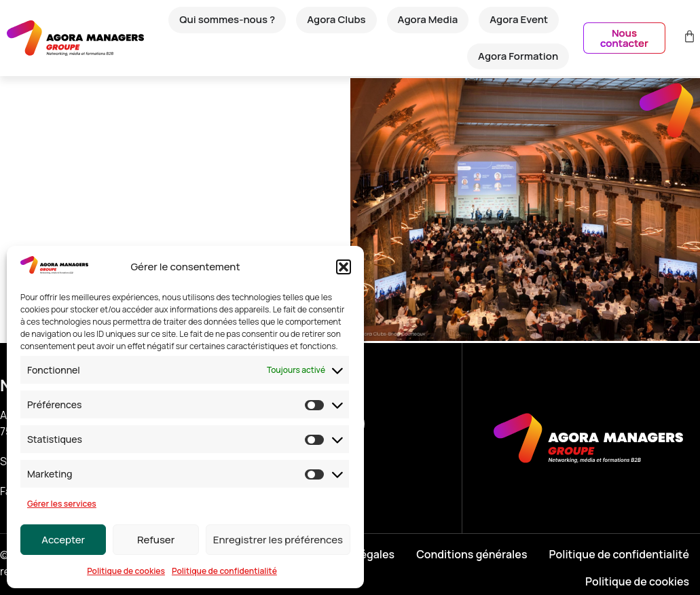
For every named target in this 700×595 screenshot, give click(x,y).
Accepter (63, 540)
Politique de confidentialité (224, 571)
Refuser (156, 540)
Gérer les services (62, 504)
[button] (344, 267)
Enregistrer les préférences (278, 540)
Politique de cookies (126, 571)
